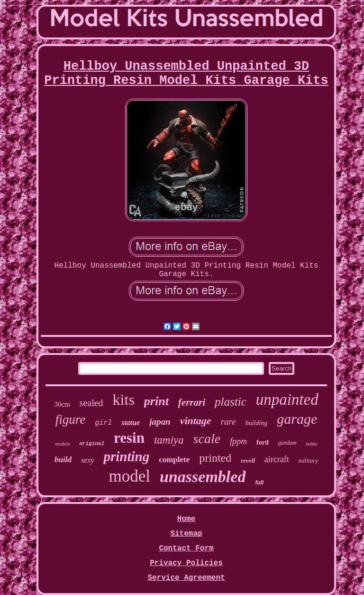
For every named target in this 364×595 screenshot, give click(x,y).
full (259, 483)
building (257, 423)
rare (228, 422)
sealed (91, 403)
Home (186, 519)
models (62, 444)
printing (126, 456)
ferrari (192, 402)
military (308, 460)
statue (131, 423)
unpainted (287, 400)
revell (248, 460)
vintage (196, 421)
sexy (88, 460)
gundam (287, 443)
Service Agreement (186, 578)
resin (129, 438)
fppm (238, 441)
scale (207, 439)
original (92, 444)
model (130, 476)
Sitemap (186, 534)
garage (297, 419)
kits (124, 400)
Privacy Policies (186, 563)
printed (215, 458)
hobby (311, 444)
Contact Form (186, 549)
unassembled (203, 477)
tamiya (169, 440)
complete (174, 460)
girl (103, 423)
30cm (62, 404)
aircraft (277, 459)
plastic (231, 402)
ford (263, 442)
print (156, 401)
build (63, 460)
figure (71, 419)
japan (160, 422)
